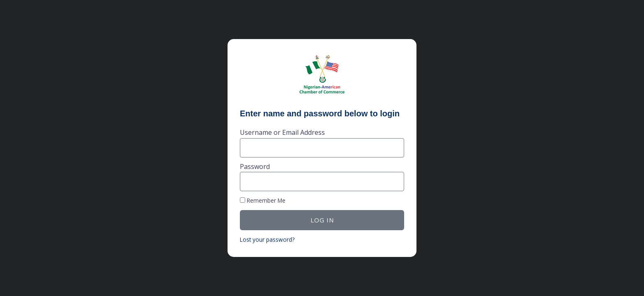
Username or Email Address (282, 132)
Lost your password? (267, 239)
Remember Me (263, 200)
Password (255, 166)
